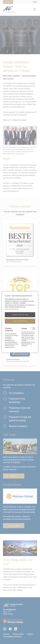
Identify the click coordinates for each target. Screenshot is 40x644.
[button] (20, 315)
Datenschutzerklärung (12, 309)
